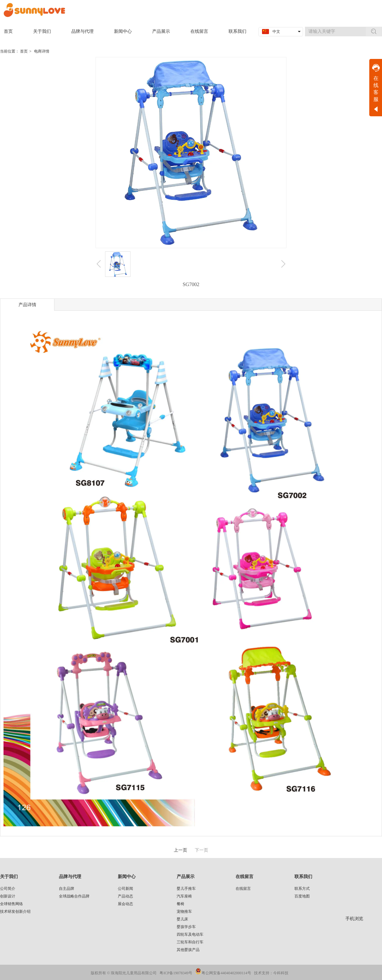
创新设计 (8, 896)
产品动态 (125, 896)
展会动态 (125, 904)
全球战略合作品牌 (74, 896)
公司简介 (8, 889)
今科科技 (281, 973)
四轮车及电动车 (190, 934)
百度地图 (302, 896)
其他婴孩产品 (188, 950)
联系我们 (303, 877)
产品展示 (186, 877)
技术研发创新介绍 (15, 912)
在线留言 (244, 877)
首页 (24, 51)
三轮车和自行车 (190, 942)
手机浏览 (354, 919)
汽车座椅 (184, 896)
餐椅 (180, 904)
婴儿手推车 (186, 889)
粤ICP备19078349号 (176, 973)
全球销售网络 (11, 904)
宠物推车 (184, 912)
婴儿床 (182, 919)
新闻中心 (127, 877)
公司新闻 (125, 889)
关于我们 (9, 877)
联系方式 (302, 889)
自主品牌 (67, 889)
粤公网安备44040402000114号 (226, 973)
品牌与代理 (70, 877)
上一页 (180, 850)
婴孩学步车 (186, 927)
